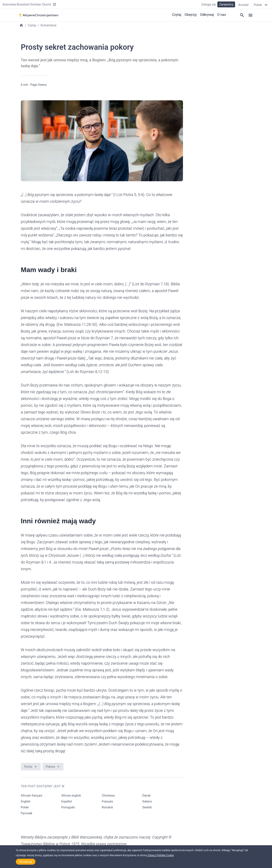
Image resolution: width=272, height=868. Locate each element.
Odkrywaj (207, 14)
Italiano (147, 801)
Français (108, 801)
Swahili (147, 807)
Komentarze (48, 25)
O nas (222, 14)
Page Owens (39, 85)
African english (71, 796)
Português (68, 807)
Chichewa (108, 796)
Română (107, 807)
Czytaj (177, 14)
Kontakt (244, 5)
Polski (25, 807)
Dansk (147, 796)
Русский (27, 813)
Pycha (28, 767)
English (26, 801)
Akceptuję (26, 862)
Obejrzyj (191, 14)
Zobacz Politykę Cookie (161, 855)
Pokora (50, 767)
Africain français (32, 796)
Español (67, 801)
